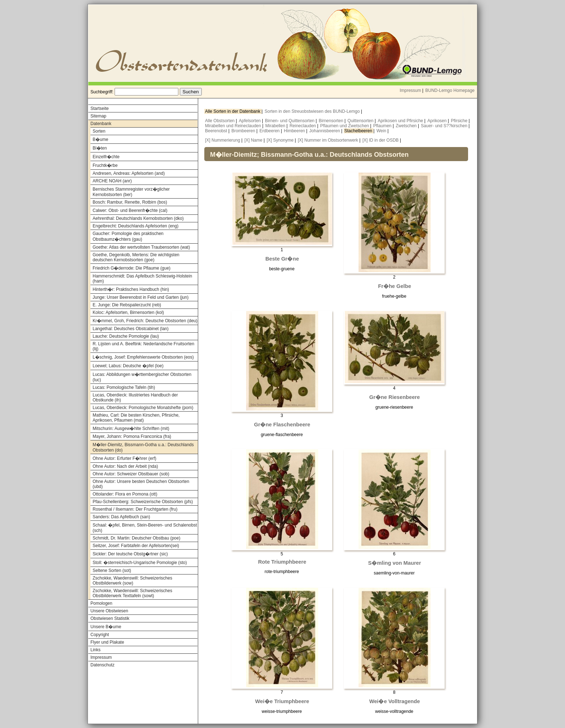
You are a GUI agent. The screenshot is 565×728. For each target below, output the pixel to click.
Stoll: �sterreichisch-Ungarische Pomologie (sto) (140, 563)
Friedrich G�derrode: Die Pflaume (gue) (132, 268)
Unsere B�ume (106, 627)
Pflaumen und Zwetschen (345, 126)
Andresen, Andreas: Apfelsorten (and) (129, 173)
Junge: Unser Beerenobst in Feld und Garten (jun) (141, 297)
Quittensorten (361, 121)
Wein (382, 131)
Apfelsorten (250, 121)
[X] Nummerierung (223, 140)
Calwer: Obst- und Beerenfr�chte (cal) (130, 210)
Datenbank (101, 124)
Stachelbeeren (359, 131)
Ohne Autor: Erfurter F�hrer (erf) (124, 458)
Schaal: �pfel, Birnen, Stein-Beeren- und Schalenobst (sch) (145, 528)
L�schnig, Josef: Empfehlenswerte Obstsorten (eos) (143, 357)
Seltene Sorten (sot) (112, 571)
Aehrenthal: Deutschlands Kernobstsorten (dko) (138, 218)
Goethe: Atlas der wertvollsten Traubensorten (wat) (141, 247)
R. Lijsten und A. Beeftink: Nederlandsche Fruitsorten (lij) (143, 346)
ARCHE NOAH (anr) (112, 181)
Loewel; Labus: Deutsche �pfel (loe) (128, 366)
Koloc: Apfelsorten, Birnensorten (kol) (128, 312)
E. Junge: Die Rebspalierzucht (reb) (127, 305)
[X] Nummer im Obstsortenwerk (328, 140)
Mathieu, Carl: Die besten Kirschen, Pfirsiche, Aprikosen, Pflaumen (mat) (136, 418)
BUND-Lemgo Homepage (450, 90)
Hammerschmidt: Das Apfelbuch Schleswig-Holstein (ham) (142, 279)
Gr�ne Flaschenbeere (282, 425)
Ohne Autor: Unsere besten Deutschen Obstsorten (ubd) (141, 484)
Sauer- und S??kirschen (445, 126)
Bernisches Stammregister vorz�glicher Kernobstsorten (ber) (131, 192)
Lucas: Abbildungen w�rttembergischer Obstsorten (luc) (142, 377)
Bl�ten (100, 148)
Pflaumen (383, 126)
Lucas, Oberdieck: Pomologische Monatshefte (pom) (143, 408)
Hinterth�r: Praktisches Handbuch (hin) (131, 289)
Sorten (99, 131)
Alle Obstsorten (220, 121)
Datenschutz (103, 665)
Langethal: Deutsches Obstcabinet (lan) (131, 329)
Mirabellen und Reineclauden (234, 126)
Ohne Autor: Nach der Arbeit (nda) (125, 466)
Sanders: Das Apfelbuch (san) (121, 517)
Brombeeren (244, 131)
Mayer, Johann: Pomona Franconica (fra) (132, 436)
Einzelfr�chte (106, 157)
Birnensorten (332, 121)
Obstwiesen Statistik (110, 618)
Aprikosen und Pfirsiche (401, 121)
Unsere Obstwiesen (109, 611)
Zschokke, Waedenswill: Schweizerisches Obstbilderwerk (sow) (132, 581)
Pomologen (101, 603)
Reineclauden (303, 126)
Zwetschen (407, 126)
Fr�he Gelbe (395, 286)
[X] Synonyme (280, 140)
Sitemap (98, 116)
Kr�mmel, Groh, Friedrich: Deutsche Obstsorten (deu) (145, 321)
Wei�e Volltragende (395, 701)
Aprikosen (438, 121)
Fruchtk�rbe (105, 165)
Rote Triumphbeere (282, 562)
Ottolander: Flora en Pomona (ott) (125, 494)
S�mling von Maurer (395, 563)
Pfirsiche (460, 121)
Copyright (100, 635)
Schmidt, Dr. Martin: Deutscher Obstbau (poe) (136, 538)
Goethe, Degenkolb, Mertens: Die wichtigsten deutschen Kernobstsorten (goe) (136, 257)
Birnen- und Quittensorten (290, 121)
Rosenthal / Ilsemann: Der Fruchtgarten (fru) (135, 509)
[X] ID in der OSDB (381, 140)
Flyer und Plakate (107, 642)
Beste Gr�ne (282, 259)
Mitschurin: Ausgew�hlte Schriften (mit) (131, 429)
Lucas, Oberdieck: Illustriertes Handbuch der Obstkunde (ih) (135, 398)
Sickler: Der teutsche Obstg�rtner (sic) (130, 554)
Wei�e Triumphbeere (282, 701)
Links (95, 650)
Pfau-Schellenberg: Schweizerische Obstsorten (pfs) (143, 502)
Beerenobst (217, 131)
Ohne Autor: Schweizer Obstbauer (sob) (131, 474)
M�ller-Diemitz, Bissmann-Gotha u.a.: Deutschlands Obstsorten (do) (143, 447)
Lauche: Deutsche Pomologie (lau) (126, 336)
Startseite (100, 108)
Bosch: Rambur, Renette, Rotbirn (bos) (130, 202)
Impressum (410, 90)
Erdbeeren (270, 131)
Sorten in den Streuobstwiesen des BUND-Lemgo (313, 111)
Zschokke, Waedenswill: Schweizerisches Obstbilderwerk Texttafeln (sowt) (132, 593)
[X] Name (253, 140)
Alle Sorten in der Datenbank (233, 111)
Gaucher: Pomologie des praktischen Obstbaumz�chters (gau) (128, 236)
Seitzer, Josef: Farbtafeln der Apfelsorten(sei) (136, 546)
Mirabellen (276, 126)
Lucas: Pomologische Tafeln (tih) (124, 387)
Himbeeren (295, 131)
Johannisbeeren (325, 131)
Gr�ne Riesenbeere (395, 397)
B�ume (100, 139)
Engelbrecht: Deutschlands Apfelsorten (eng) (135, 226)
